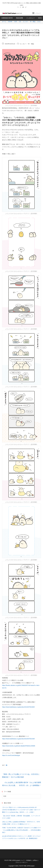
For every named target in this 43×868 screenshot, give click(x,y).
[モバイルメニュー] (37, 13)
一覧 (6, 765)
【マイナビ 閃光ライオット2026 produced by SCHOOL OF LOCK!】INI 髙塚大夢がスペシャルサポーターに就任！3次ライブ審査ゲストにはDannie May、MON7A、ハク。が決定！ (21, 810)
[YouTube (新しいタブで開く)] (23, 7)
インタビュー (31, 18)
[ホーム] (4, 22)
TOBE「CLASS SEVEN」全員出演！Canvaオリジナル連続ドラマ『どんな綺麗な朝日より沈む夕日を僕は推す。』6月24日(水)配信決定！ (21, 830)
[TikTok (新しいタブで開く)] (25, 7)
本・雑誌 (31, 44)
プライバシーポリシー (21, 862)
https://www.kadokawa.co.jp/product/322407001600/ (18, 707)
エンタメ (23, 44)
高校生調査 (19, 18)
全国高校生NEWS (7, 18)
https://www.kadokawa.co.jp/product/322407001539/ (18, 739)
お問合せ (35, 860)
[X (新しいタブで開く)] (18, 7)
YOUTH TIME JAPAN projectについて (14, 860)
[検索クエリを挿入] (21, 796)
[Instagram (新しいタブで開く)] (20, 7)
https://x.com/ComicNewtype (11, 755)
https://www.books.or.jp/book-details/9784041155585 (19, 746)
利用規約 (29, 860)
